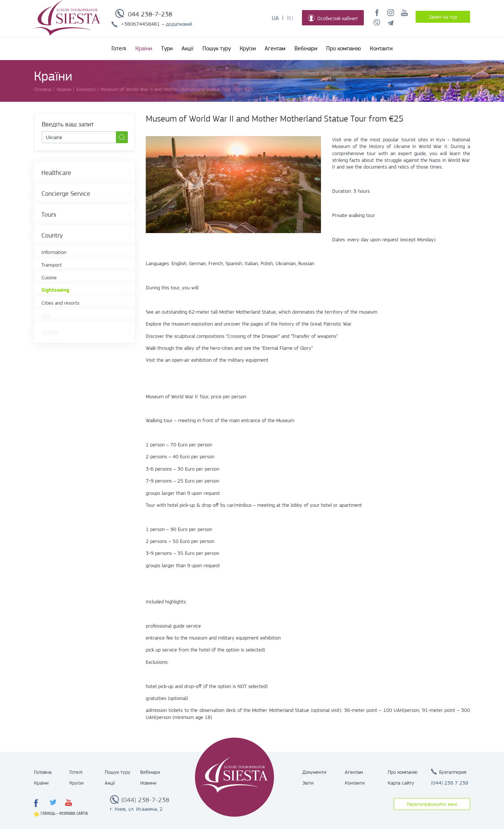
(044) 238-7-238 (145, 800)
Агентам (275, 48)
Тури (167, 48)
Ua (275, 18)
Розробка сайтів (74, 814)
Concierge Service (66, 194)
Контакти (381, 48)
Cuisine (49, 277)
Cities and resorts (60, 303)
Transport (52, 265)
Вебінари (306, 48)
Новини (148, 783)
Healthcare (56, 173)
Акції (188, 48)
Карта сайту (401, 783)
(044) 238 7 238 (450, 783)
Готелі (119, 48)
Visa (46, 315)
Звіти (308, 783)
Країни (144, 48)
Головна (43, 772)
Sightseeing (55, 290)
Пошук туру (217, 48)
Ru (290, 18)
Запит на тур (443, 17)
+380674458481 (141, 24)
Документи (314, 772)
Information (54, 252)
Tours (49, 214)
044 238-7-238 (150, 14)
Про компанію (344, 48)
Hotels (50, 332)
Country (52, 235)
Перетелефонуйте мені (432, 804)
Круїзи (248, 48)
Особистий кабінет (333, 18)
